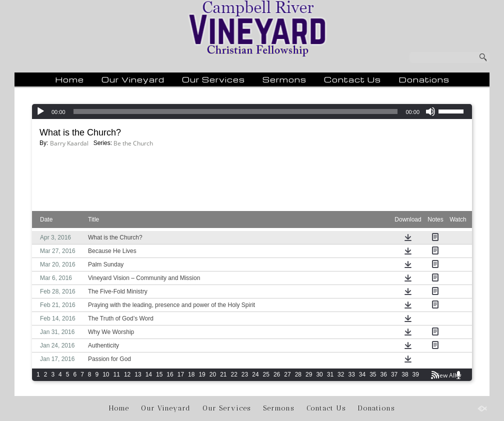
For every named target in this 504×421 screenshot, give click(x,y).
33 (351, 374)
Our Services (213, 79)
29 (309, 374)
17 (181, 374)
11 (117, 374)
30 (319, 374)
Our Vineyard (133, 79)
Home (69, 79)
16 (170, 374)
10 (106, 374)
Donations (424, 79)
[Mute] (430, 111)
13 (138, 374)
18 (191, 374)
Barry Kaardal (69, 143)
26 (277, 374)
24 (255, 374)
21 (223, 374)
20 (213, 374)
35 (373, 374)
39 (416, 374)
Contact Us (352, 79)
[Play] (40, 111)
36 (384, 374)
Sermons (284, 79)
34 (362, 374)
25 (266, 374)
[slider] (236, 111)
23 (245, 374)
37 (394, 374)
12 (127, 374)
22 (234, 374)
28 (298, 374)
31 (330, 374)
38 (405, 374)
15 (159, 374)
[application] (252, 111)
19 (202, 374)
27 (287, 374)
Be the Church (133, 143)
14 (149, 374)
